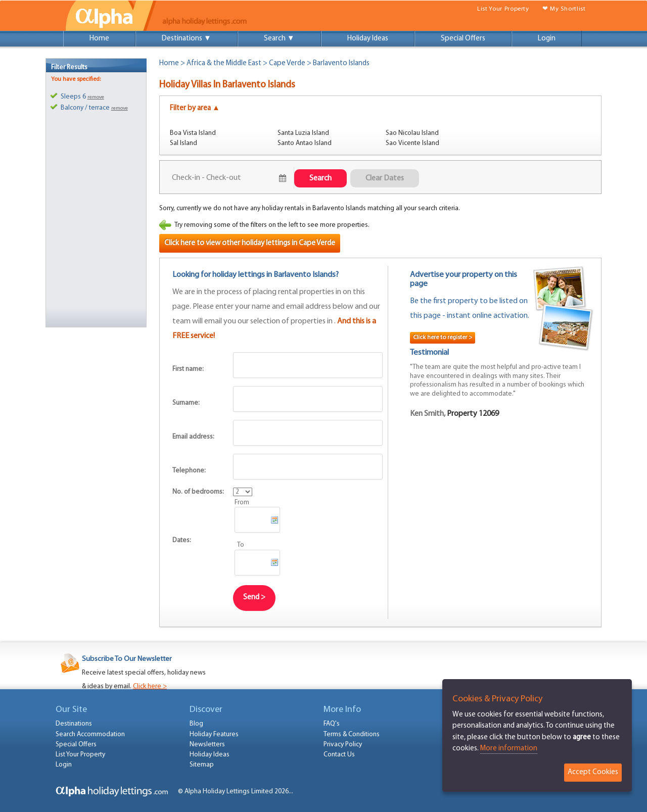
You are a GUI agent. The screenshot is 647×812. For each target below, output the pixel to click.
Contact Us (339, 755)
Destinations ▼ (187, 39)
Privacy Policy (343, 745)
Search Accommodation (90, 734)
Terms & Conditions (352, 734)
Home (99, 39)
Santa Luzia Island (303, 133)
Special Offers (463, 39)
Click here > (150, 686)
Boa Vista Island (193, 133)
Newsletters (207, 745)
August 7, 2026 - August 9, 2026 (223, 178)
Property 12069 (473, 414)
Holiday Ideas (368, 39)
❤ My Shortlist (564, 9)
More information (509, 749)
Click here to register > (443, 338)
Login (547, 39)
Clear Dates (385, 178)
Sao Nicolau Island (412, 133)
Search (320, 178)
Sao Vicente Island (412, 143)
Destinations (74, 724)
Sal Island (183, 143)
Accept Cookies (593, 772)
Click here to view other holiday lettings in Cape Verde (250, 243)
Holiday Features (214, 734)
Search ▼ (279, 39)
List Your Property (503, 9)
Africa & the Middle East (224, 63)
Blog (196, 724)
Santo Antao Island (305, 143)
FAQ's (332, 724)
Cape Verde (287, 63)
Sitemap (202, 765)
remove (96, 97)
